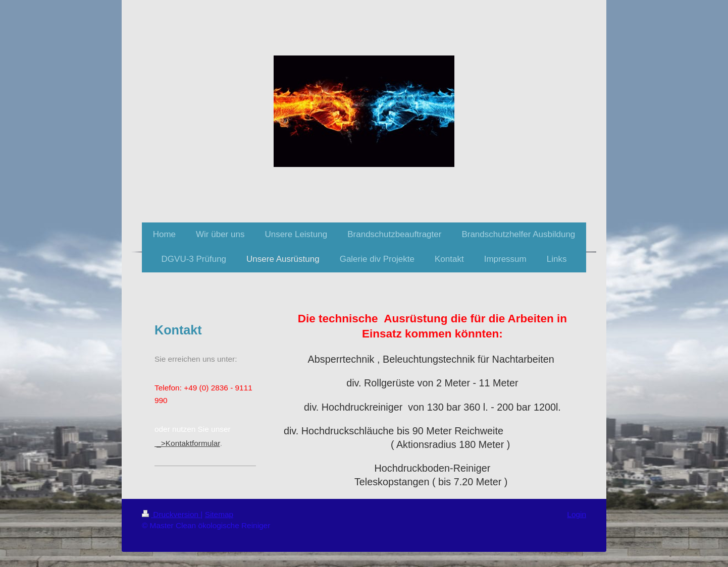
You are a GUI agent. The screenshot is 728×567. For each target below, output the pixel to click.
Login (577, 514)
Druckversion (171, 514)
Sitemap (219, 514)
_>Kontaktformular (187, 443)
